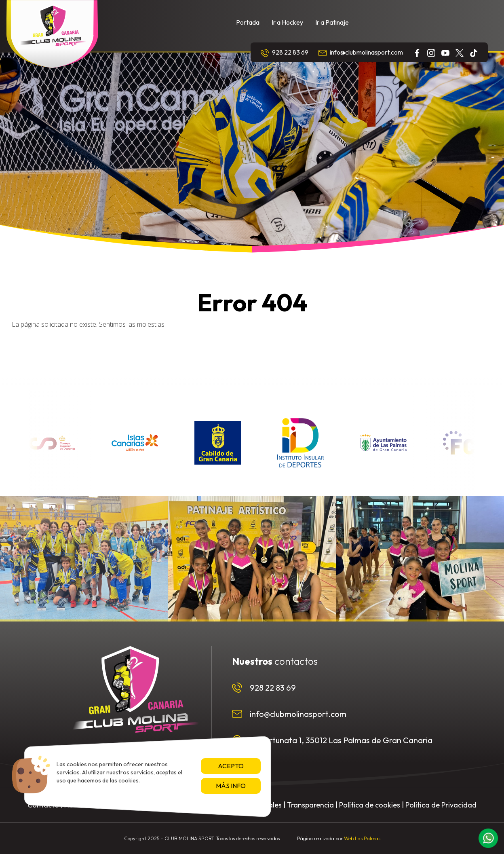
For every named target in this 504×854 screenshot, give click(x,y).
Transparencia (310, 805)
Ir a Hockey (287, 22)
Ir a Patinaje (332, 22)
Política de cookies (370, 805)
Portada (248, 22)
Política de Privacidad (441, 805)
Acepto (231, 766)
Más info (231, 786)
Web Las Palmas (362, 838)
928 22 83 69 (285, 53)
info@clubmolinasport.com (361, 53)
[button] (488, 838)
